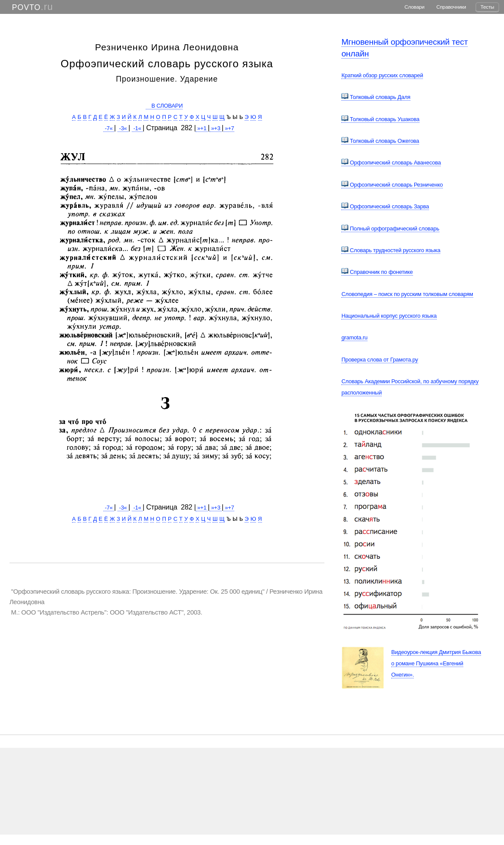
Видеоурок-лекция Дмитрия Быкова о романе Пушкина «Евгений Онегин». (436, 663)
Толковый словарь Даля (376, 97)
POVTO (26, 7)
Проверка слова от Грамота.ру (380, 360)
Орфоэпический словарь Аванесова (391, 163)
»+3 (216, 128)
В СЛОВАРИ (164, 106)
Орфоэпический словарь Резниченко (392, 185)
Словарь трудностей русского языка (391, 250)
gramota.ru (354, 337)
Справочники (451, 7)
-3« (123, 128)
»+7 (229, 128)
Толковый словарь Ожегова (380, 141)
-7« (109, 128)
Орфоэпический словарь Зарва (385, 206)
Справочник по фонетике (377, 272)
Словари (415, 7)
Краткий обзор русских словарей (382, 75)
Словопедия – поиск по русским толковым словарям (407, 294)
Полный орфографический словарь (390, 229)
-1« (137, 128)
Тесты (488, 7)
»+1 (202, 128)
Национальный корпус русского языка (389, 316)
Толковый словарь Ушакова (380, 119)
